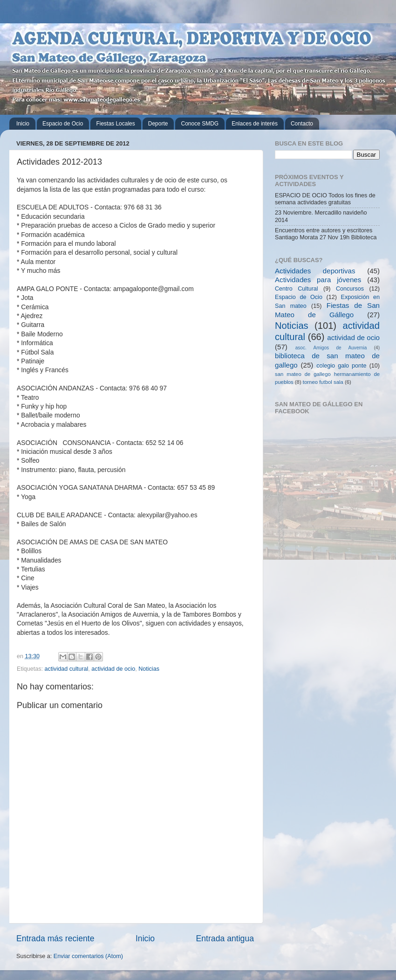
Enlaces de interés (255, 124)
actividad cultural (67, 669)
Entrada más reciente (55, 938)
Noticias (149, 669)
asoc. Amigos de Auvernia (331, 348)
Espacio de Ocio (63, 124)
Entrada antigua (225, 938)
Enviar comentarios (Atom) (88, 956)
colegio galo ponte (341, 366)
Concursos (350, 289)
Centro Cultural (297, 289)
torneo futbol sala (323, 382)
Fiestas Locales (115, 124)
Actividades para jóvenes (318, 280)
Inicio (23, 124)
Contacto (302, 124)
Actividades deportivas (315, 271)
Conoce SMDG (200, 124)
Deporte (158, 124)
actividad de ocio (113, 669)
